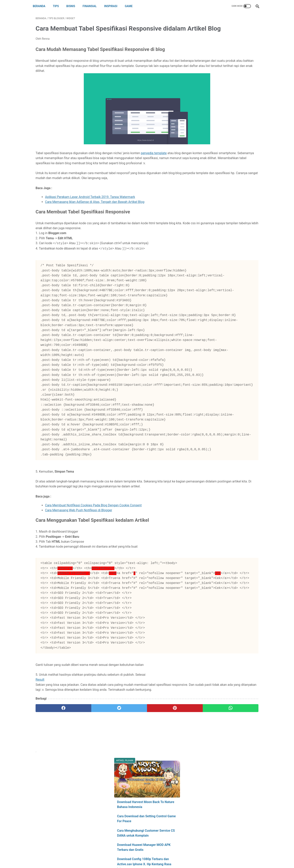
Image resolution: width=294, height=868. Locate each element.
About (112, 856)
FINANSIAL (92, 6)
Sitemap (181, 856)
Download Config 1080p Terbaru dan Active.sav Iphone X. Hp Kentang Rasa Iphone (228, 131)
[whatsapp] (166, 819)
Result (40, 786)
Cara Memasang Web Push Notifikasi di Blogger (79, 597)
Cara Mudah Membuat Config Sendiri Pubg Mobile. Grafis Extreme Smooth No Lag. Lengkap (228, 170)
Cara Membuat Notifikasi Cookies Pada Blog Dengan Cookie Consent (93, 592)
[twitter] (92, 819)
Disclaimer (144, 856)
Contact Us (127, 856)
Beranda (42, 6)
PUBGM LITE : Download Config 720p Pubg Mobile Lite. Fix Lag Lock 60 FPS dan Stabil (229, 150)
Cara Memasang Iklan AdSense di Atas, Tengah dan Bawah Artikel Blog (95, 225)
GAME (131, 6)
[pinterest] (129, 819)
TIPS (58, 6)
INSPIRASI (114, 6)
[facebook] (54, 819)
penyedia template (154, 171)
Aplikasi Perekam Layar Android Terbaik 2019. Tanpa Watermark (90, 220)
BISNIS (73, 6)
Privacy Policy (163, 856)
